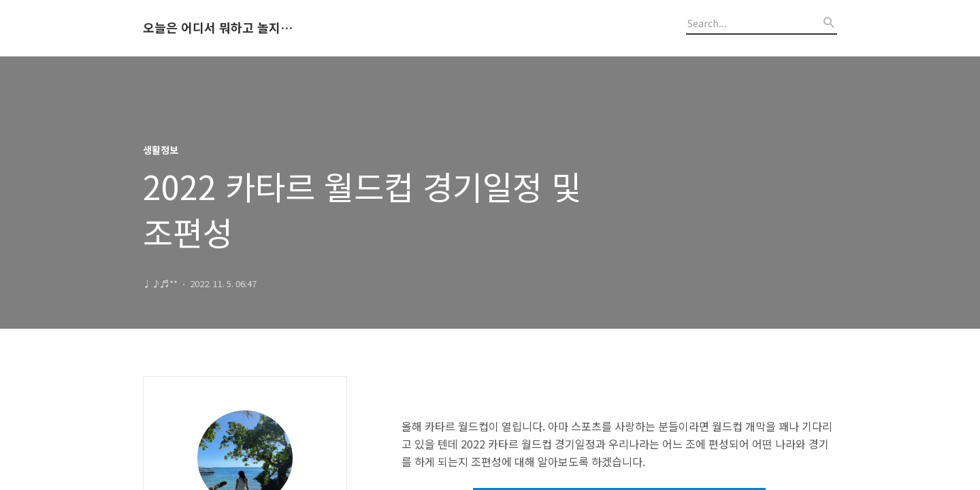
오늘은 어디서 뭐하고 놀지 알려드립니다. (218, 28)
